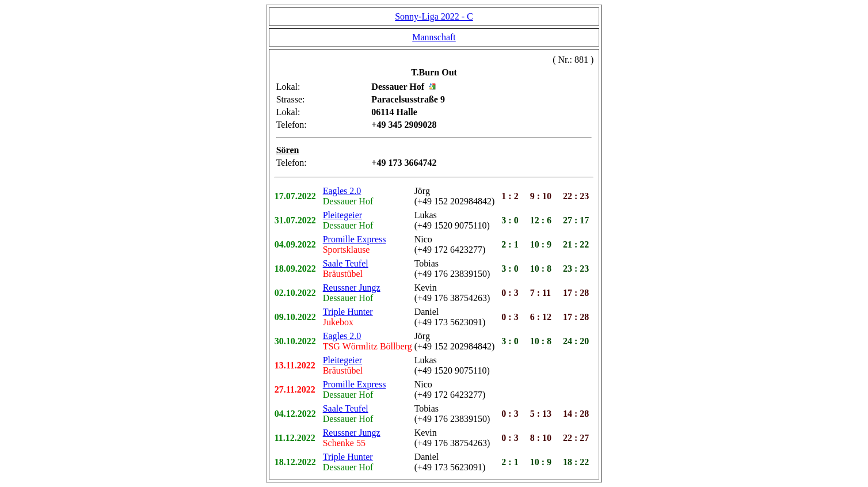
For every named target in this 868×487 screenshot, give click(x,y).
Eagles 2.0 (342, 191)
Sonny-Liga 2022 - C (434, 16)
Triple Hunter (348, 312)
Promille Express (355, 239)
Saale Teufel (346, 263)
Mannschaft (434, 37)
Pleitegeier (342, 215)
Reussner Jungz (352, 288)
